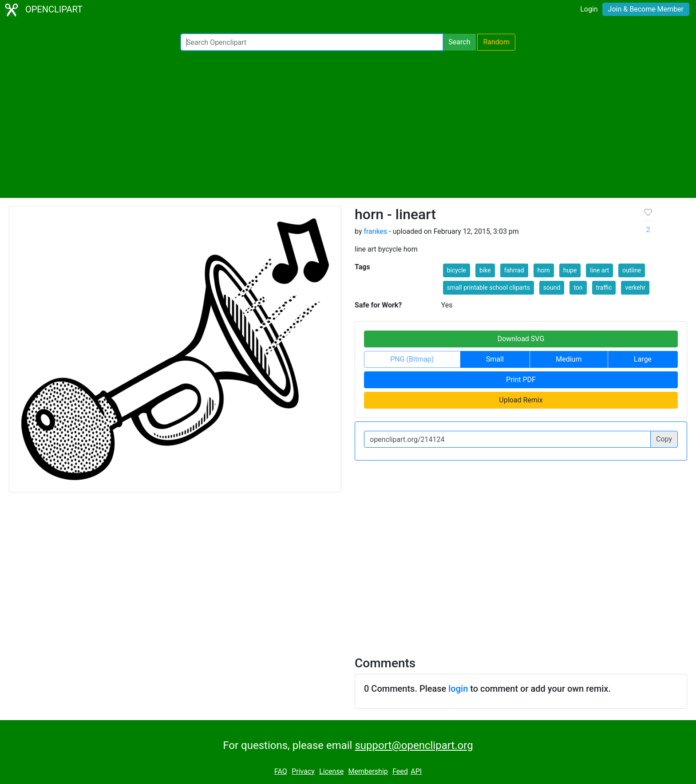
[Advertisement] (348, 124)
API (416, 771)
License (331, 771)
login (458, 689)
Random (496, 42)
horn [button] (544, 270)
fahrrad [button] (514, 270)
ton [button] (578, 288)
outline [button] (632, 270)
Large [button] (643, 359)
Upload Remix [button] (521, 400)
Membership (368, 771)
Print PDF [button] (521, 380)
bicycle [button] (457, 270)
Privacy (303, 771)
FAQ (281, 771)
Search (459, 42)
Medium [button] (569, 359)
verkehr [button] (635, 288)
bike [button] (485, 270)
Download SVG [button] (521, 339)
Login (589, 9)
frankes (375, 231)
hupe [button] (570, 270)
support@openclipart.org (414, 745)
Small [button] (495, 359)
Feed (400, 771)
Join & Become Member (646, 9)
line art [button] (599, 270)
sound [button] (552, 288)
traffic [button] (604, 288)
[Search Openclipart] (312, 42)
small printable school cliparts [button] (488, 288)
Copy (664, 439)
